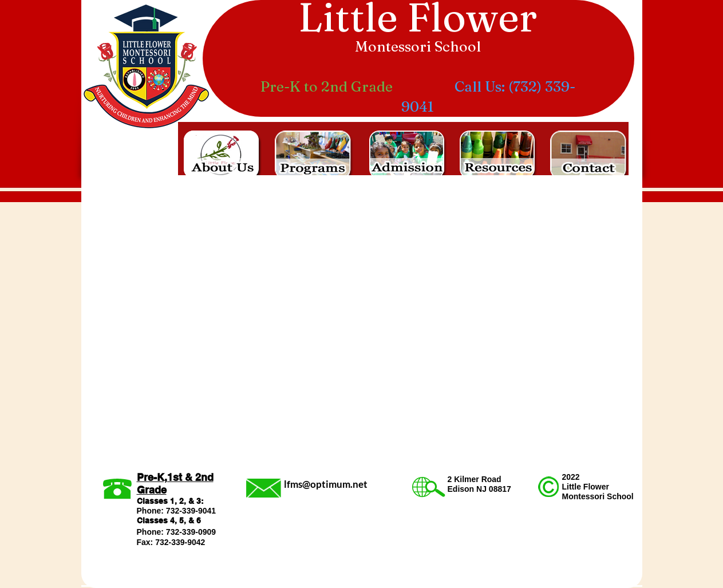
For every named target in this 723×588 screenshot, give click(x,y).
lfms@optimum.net (326, 484)
